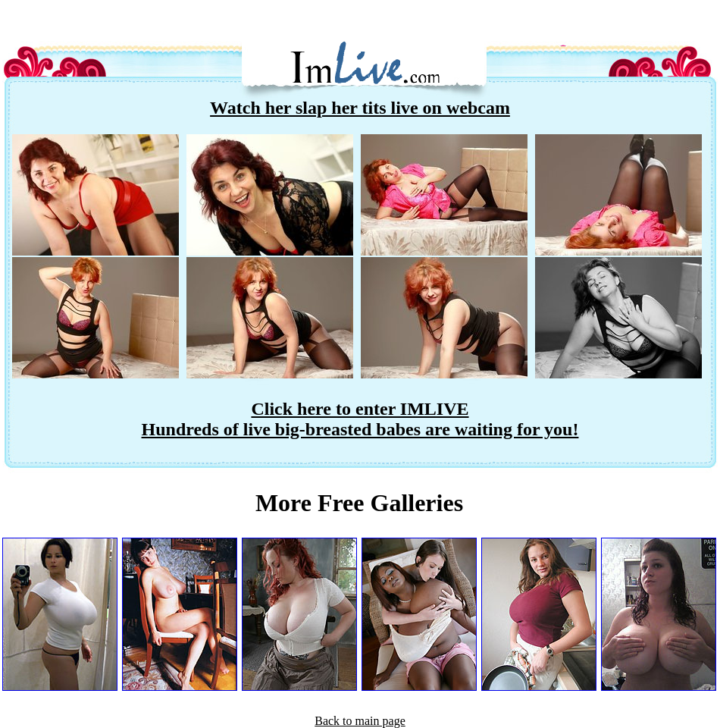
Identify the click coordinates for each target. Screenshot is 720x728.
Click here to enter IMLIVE (360, 409)
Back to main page (360, 721)
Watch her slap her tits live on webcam (360, 108)
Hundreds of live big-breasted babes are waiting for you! (360, 429)
